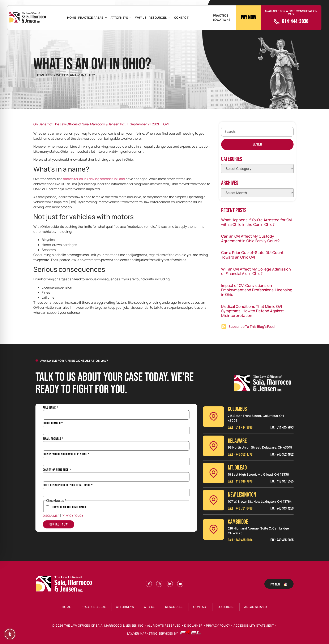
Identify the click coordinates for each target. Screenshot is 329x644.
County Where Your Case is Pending (66, 454)
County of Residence (57, 470)
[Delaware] (213, 446)
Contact (181, 18)
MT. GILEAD (237, 468)
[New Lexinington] (213, 500)
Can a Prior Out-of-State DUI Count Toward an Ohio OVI (252, 255)
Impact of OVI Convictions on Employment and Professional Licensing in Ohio (257, 290)
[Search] (257, 144)
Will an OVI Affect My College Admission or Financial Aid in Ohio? (256, 271)
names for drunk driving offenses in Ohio (94, 179)
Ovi (51, 75)
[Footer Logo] (65, 584)
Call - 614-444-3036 (240, 427)
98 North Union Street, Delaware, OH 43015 (260, 447)
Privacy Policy (73, 516)
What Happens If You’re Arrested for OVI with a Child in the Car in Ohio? (257, 222)
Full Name (51, 408)
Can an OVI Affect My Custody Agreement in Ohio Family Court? (250, 238)
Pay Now (248, 18)
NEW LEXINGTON (242, 495)
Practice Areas (93, 18)
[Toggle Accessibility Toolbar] (10, 634)
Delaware (237, 441)
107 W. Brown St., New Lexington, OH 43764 (260, 502)
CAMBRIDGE (238, 522)
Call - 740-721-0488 (240, 508)
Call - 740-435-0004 (240, 540)
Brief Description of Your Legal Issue (68, 485)
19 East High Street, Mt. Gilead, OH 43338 (258, 474)
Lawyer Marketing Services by (164, 634)
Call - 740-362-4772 (240, 455)
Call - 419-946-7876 (240, 481)
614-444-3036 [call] (295, 21)
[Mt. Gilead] (213, 473)
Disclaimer (51, 516)
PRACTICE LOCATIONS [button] (222, 18)
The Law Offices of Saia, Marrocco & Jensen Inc (104, 625)
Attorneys (121, 18)
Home (72, 18)
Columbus (237, 409)
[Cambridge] (213, 529)
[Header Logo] (28, 18)
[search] (257, 132)
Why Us (141, 18)
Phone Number (53, 423)
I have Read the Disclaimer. (69, 507)
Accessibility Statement (254, 625)
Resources (160, 18)
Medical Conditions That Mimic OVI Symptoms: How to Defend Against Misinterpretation (252, 311)
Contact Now (59, 524)
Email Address (53, 439)
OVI (166, 124)
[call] (277, 21)
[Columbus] (213, 417)
